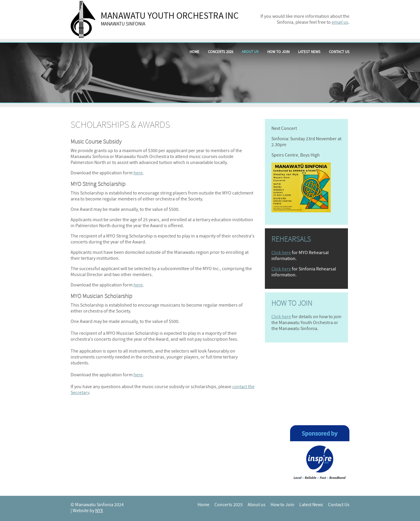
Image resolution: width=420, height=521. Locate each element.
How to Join (278, 52)
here (138, 173)
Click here (281, 253)
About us (250, 52)
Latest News (309, 52)
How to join (292, 303)
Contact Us (339, 52)
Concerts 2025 (221, 52)
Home (194, 52)
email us (340, 22)
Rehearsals (291, 239)
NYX (99, 511)
